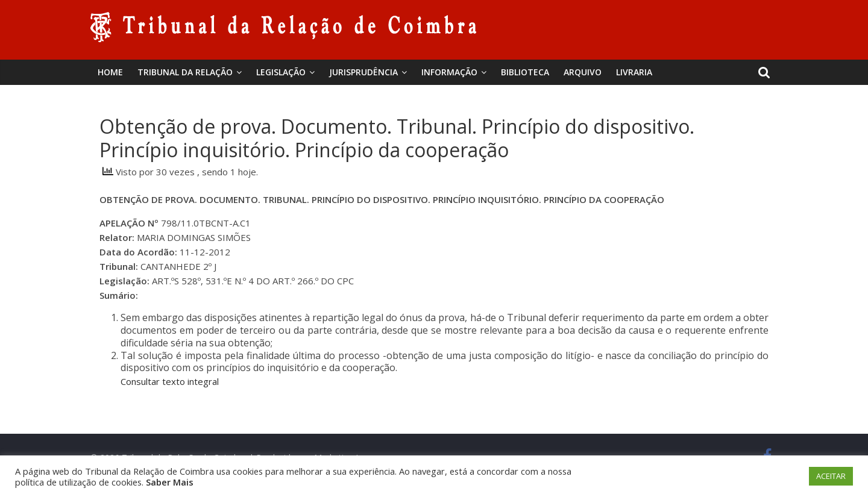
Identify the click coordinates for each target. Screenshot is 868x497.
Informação (449, 72)
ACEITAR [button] (831, 476)
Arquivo (583, 72)
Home (110, 72)
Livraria (634, 72)
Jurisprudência (363, 72)
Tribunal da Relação (185, 72)
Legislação (281, 72)
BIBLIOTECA (525, 72)
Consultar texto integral (170, 381)
